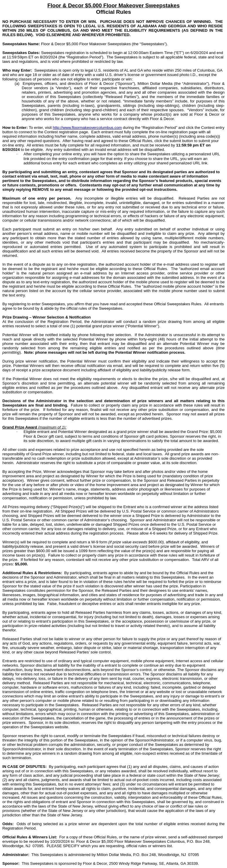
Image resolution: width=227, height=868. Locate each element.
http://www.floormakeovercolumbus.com (87, 128)
